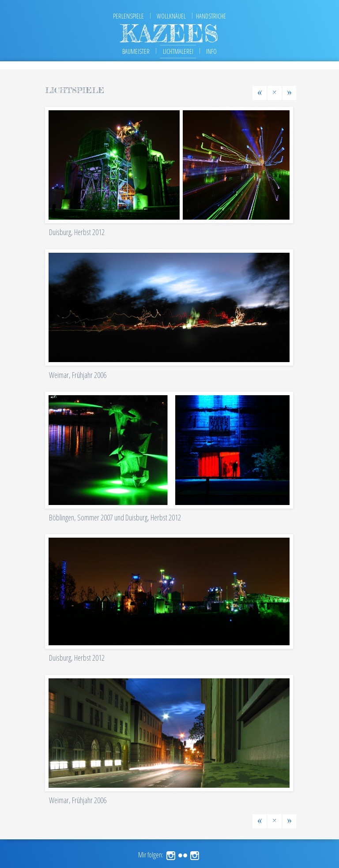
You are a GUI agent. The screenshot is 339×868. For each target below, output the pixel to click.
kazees (169, 33)
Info (211, 51)
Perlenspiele (128, 16)
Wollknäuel (171, 16)
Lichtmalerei (178, 51)
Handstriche (211, 16)
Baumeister (136, 51)
